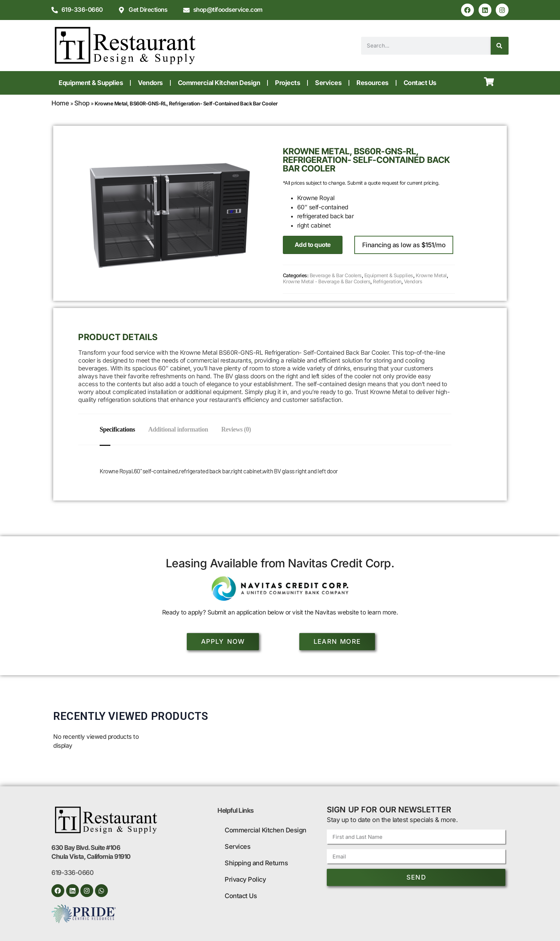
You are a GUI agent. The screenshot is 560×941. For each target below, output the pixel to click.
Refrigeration (387, 281)
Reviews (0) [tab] (238, 429)
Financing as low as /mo (404, 245)
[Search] (500, 46)
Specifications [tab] (117, 429)
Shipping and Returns (256, 863)
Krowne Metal (431, 275)
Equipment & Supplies (91, 83)
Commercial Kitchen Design (219, 83)
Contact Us (420, 83)
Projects (287, 83)
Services (328, 83)
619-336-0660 (72, 873)
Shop (82, 103)
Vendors (150, 83)
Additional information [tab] (179, 429)
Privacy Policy (245, 879)
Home (60, 103)
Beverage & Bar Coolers (336, 275)
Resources (372, 83)
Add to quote (313, 245)
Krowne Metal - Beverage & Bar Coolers (327, 281)
